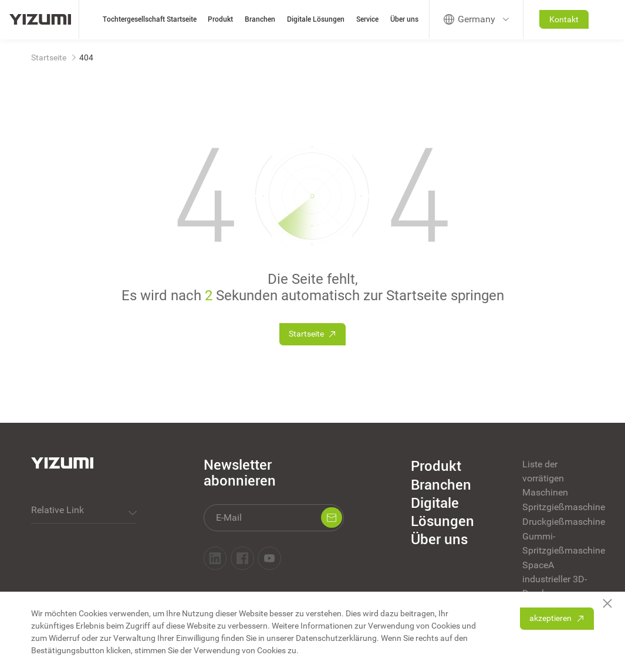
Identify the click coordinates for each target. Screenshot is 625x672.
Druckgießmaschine (558, 522)
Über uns (404, 19)
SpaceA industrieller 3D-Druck (555, 579)
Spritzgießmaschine (558, 507)
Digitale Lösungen (316, 19)
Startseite (49, 57)
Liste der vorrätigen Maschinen (545, 478)
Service (367, 19)
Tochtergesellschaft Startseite (150, 19)
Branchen (260, 19)
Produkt (220, 19)
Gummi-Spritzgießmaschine (558, 543)
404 (86, 57)
